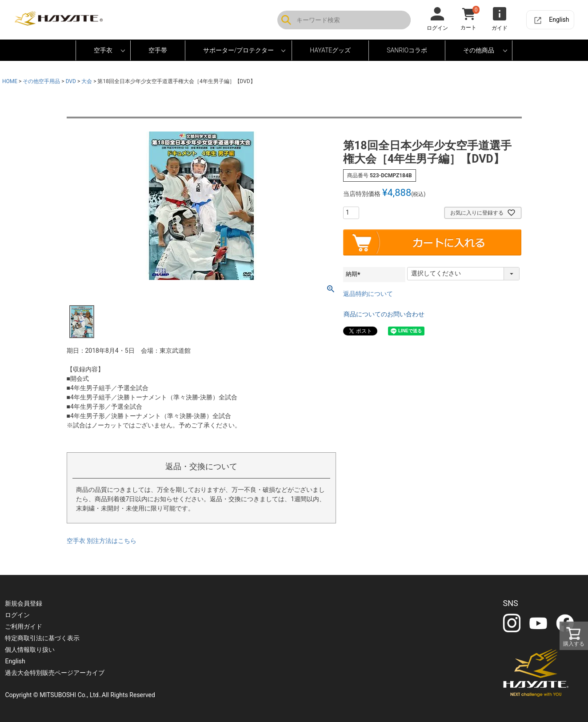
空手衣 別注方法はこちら (102, 541)
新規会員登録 (24, 603)
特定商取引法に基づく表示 (43, 638)
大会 (87, 81)
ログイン (18, 615)
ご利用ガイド (24, 626)
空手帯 (158, 50)
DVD (71, 81)
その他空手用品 (41, 81)
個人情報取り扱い (30, 650)
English (559, 20)
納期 (354, 274)
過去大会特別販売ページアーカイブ (55, 673)
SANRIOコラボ (407, 50)
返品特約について (368, 294)
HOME (10, 81)
